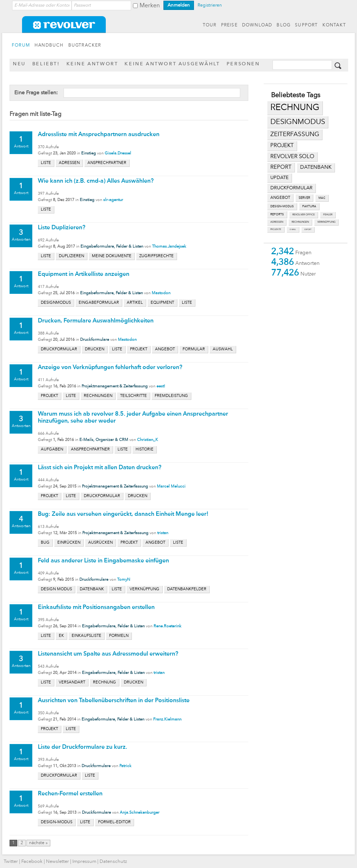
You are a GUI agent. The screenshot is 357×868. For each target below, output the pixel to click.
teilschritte (134, 396)
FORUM (21, 45)
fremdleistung (171, 396)
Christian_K (147, 440)
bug (45, 543)
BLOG (284, 25)
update (280, 178)
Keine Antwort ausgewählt (172, 64)
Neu (19, 64)
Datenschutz (113, 862)
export (308, 229)
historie (145, 450)
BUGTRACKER (85, 45)
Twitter (11, 862)
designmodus (298, 122)
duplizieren (71, 256)
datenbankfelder (187, 589)
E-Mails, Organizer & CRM (104, 440)
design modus (56, 589)
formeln (119, 636)
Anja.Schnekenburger (140, 813)
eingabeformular (99, 303)
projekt (282, 146)
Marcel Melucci (171, 487)
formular (194, 349)
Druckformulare (95, 340)
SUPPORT (306, 25)
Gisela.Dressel (118, 154)
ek (61, 636)
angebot (280, 198)
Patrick (125, 766)
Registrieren (210, 6)
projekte (276, 229)
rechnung (295, 108)
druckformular (291, 188)
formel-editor (114, 822)
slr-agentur (113, 200)
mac (322, 198)
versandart (72, 683)
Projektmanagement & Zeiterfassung (115, 386)
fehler (328, 215)
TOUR (210, 25)
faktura (309, 207)
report (281, 167)
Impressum (84, 862)
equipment (162, 303)
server (304, 198)
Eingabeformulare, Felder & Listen (112, 247)
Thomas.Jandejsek (169, 247)
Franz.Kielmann (167, 720)
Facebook (32, 862)
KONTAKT (334, 25)
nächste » (38, 843)
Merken (150, 6)
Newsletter (57, 862)
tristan (163, 533)
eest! (161, 386)
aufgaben (52, 450)
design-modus (282, 207)
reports (277, 215)
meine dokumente (112, 256)
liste (46, 163)
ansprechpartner (107, 163)
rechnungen (300, 222)
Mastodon (161, 293)
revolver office (304, 215)
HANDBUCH (49, 45)
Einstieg (89, 154)
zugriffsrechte (156, 256)
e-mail (293, 229)
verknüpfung (326, 222)
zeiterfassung (295, 134)
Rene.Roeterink (167, 626)
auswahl (223, 349)
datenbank (316, 167)
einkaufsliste (86, 636)
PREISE (229, 25)
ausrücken (100, 543)
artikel (135, 303)
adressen (277, 222)
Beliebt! (46, 64)
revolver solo (292, 157)
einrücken (69, 543)
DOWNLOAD (257, 25)
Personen (243, 64)
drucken (95, 349)
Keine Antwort (92, 64)
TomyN (124, 580)
